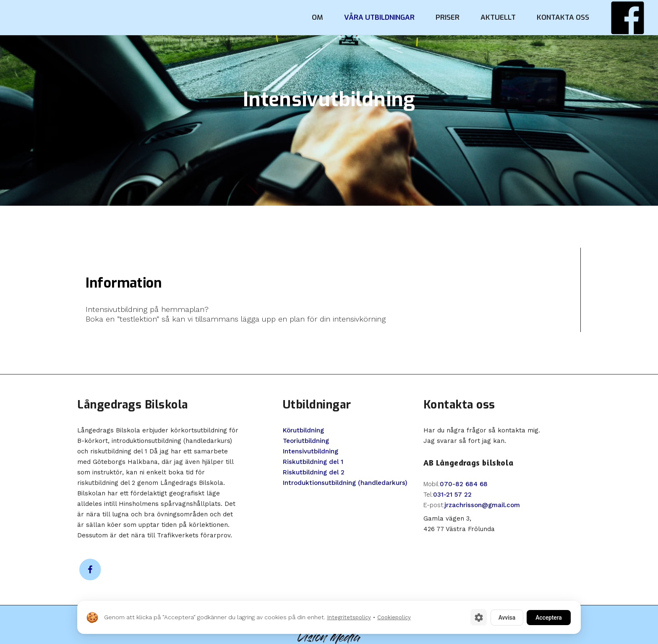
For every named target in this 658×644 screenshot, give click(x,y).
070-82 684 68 (464, 484)
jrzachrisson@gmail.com (482, 505)
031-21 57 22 (452, 495)
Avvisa (503, 617)
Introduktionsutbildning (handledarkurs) (345, 483)
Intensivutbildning (311, 451)
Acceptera (547, 617)
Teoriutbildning (306, 441)
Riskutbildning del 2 (314, 472)
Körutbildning (303, 430)
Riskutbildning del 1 (313, 462)
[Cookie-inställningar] (474, 617)
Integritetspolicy (349, 617)
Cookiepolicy (394, 617)
